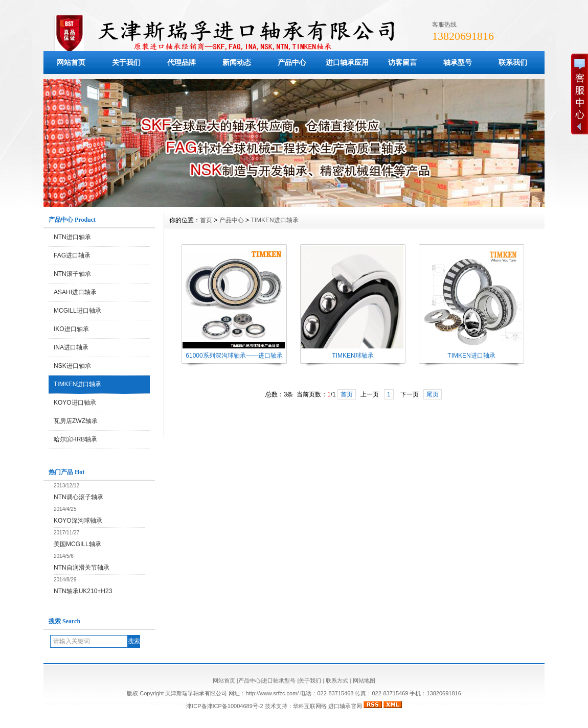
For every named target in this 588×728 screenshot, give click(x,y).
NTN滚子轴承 (72, 274)
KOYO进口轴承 (75, 403)
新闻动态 (237, 62)
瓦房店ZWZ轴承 (76, 421)
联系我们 (513, 62)
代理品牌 (182, 62)
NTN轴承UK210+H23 (83, 591)
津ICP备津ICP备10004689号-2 (224, 706)
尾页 (433, 394)
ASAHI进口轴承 (75, 292)
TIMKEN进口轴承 (77, 384)
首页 (206, 220)
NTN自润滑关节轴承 (82, 568)
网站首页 (71, 62)
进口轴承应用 (347, 62)
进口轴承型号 (279, 680)
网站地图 (364, 680)
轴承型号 (458, 62)
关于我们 (126, 62)
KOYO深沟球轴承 (78, 521)
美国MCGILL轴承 (77, 544)
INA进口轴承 (71, 347)
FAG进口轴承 (72, 255)
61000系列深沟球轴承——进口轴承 (234, 356)
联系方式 (337, 680)
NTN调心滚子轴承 (78, 497)
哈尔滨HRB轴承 (75, 439)
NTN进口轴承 (72, 237)
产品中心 (292, 62)
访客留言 (402, 62)
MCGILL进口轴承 (77, 311)
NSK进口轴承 (72, 366)
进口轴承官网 (345, 706)
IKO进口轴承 (71, 329)
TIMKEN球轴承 (353, 356)
